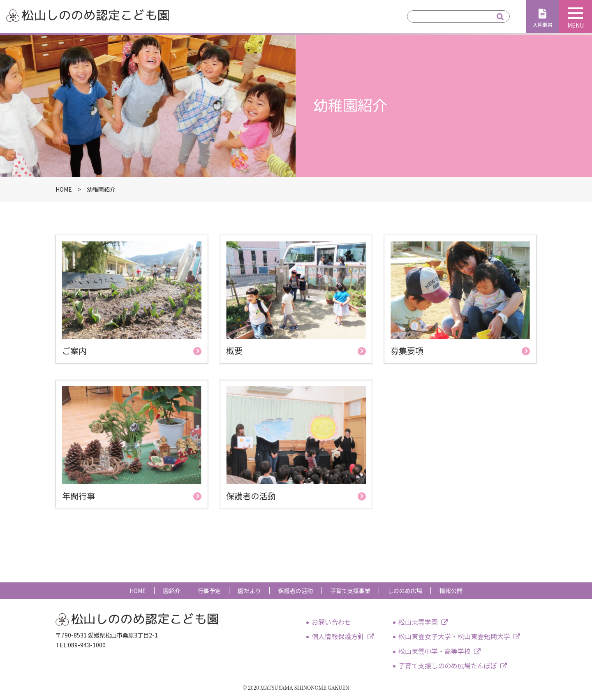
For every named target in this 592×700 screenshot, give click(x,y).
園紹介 (172, 591)
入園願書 (543, 24)
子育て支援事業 (350, 591)
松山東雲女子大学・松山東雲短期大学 (454, 636)
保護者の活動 (296, 591)
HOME (138, 591)
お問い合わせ (331, 622)
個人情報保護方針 (338, 636)
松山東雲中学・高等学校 (435, 651)
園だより (250, 591)
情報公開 (451, 591)
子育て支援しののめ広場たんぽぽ (448, 665)
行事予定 (209, 591)
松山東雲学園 (418, 622)
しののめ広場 (405, 591)
